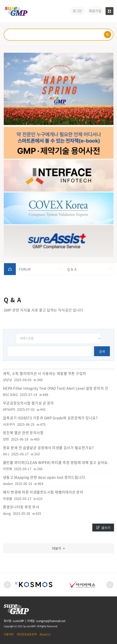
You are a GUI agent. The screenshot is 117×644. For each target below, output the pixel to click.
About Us (45, 634)
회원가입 (95, 11)
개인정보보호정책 (27, 634)
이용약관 (9, 634)
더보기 (58, 548)
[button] (7, 585)
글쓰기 (106, 528)
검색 (102, 351)
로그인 (77, 11)
